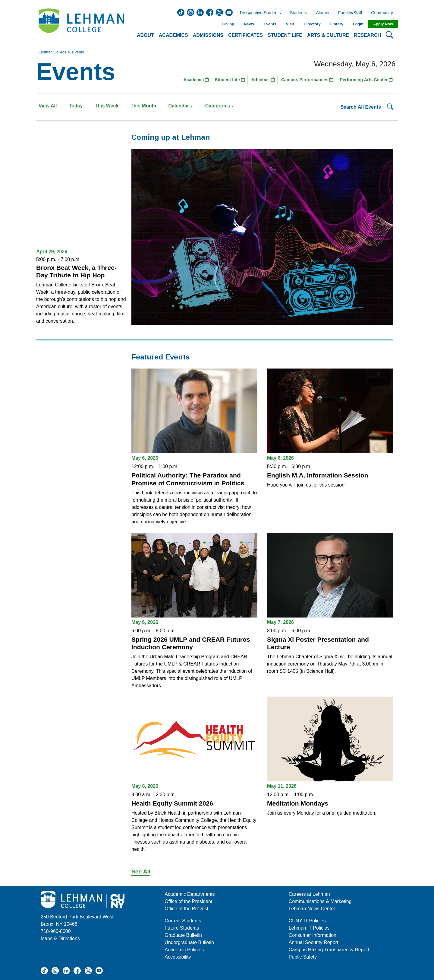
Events (270, 24)
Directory (312, 24)
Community (384, 13)
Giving (228, 24)
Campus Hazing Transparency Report (329, 950)
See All (141, 871)
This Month (143, 106)
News (249, 24)
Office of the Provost (186, 909)
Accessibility (178, 957)
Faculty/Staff (350, 13)
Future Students (182, 928)
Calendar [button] (181, 106)
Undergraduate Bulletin (189, 942)
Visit (290, 24)
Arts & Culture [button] (328, 35)
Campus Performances (307, 80)
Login (358, 24)
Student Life (230, 80)
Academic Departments (190, 894)
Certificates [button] (245, 35)
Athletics (263, 80)
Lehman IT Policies (309, 928)
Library (337, 24)
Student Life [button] (285, 35)
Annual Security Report (314, 942)
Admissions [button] (208, 35)
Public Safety (303, 957)
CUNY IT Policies (307, 921)
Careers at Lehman (309, 894)
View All (48, 106)
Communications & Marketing (320, 901)
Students (299, 13)
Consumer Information (313, 935)
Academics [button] (173, 35)
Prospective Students (259, 13)
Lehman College (53, 52)
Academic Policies (184, 950)
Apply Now (383, 24)
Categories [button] (220, 106)
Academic (196, 80)
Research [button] (367, 35)
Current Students (183, 921)
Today (76, 106)
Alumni (322, 13)
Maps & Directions (60, 939)
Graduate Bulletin (183, 935)
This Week (107, 106)
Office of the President (188, 901)
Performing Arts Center (366, 80)
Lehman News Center (312, 909)
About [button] (145, 35)
